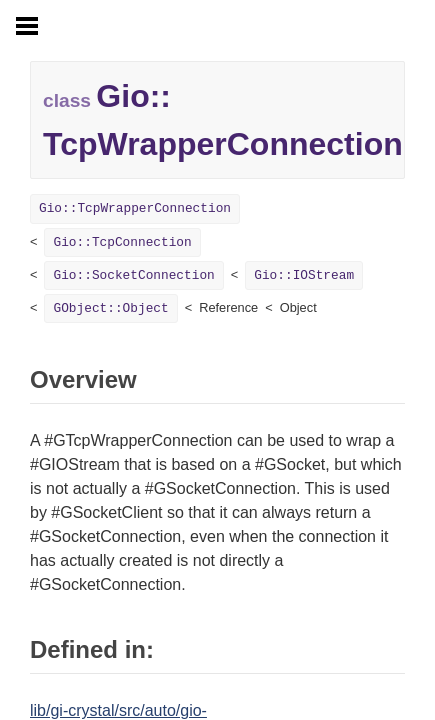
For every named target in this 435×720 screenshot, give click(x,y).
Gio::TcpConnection (122, 242)
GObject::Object (110, 308)
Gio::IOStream (304, 275)
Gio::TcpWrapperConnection (135, 208)
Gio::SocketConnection (133, 275)
